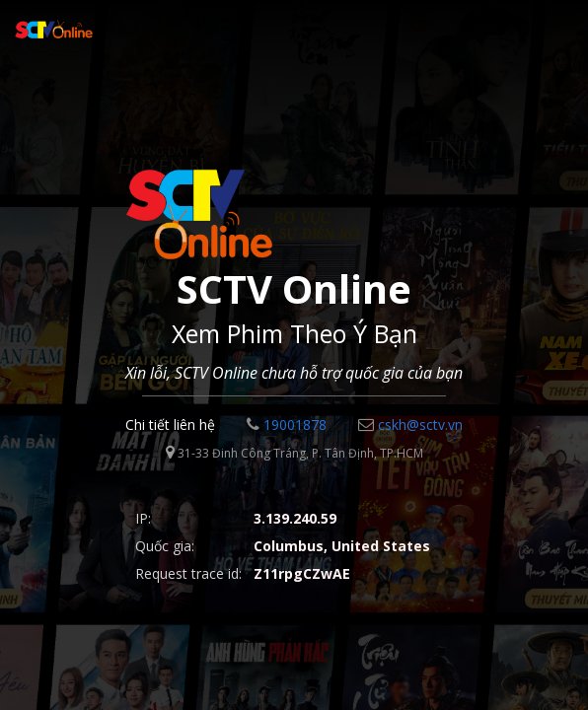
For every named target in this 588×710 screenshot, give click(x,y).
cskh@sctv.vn (410, 425)
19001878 (287, 425)
